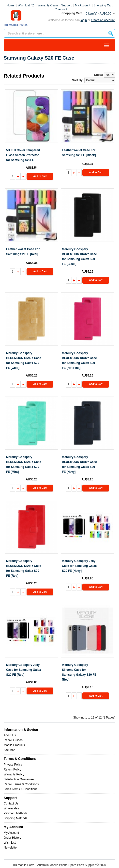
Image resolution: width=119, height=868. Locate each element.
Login (84, 20)
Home (11, 5)
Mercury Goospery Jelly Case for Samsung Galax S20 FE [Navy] (79, 566)
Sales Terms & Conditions (21, 789)
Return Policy (12, 770)
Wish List (10, 843)
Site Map (9, 750)
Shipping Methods (15, 818)
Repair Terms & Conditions (21, 784)
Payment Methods (16, 813)
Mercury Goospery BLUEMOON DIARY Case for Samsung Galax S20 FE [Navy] (79, 464)
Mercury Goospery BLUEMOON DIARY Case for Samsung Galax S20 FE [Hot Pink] (79, 360)
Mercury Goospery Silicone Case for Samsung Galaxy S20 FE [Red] (79, 672)
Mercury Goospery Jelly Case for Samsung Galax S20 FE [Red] (23, 670)
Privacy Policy (13, 765)
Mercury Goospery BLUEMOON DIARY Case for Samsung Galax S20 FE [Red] (24, 568)
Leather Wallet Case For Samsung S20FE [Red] (23, 252)
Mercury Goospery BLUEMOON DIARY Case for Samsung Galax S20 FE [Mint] (24, 464)
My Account (11, 833)
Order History (12, 838)
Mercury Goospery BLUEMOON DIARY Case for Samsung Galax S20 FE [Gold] (24, 360)
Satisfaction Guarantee (19, 779)
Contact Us (11, 803)
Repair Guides (13, 740)
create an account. (103, 20)
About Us (10, 735)
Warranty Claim (48, 5)
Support (66, 5)
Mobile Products (14, 745)
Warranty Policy (14, 774)
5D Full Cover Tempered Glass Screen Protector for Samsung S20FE (23, 155)
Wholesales (11, 808)
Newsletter (11, 848)
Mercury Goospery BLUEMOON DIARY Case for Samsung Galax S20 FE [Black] (79, 257)
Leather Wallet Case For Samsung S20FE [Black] (79, 153)
